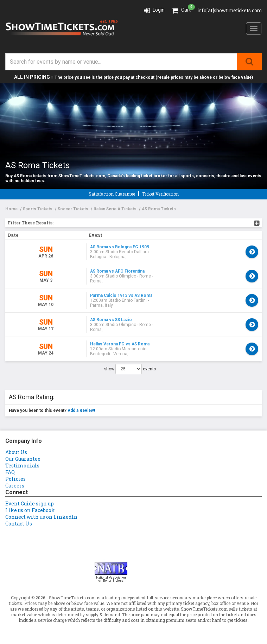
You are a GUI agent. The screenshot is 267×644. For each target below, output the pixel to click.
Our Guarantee (23, 459)
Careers (15, 486)
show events (130, 369)
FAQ (10, 472)
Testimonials (22, 466)
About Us (16, 452)
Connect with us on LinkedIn (41, 517)
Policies (15, 479)
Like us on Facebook (30, 510)
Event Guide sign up (30, 503)
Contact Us (19, 524)
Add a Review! (81, 410)
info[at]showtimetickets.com (230, 11)
